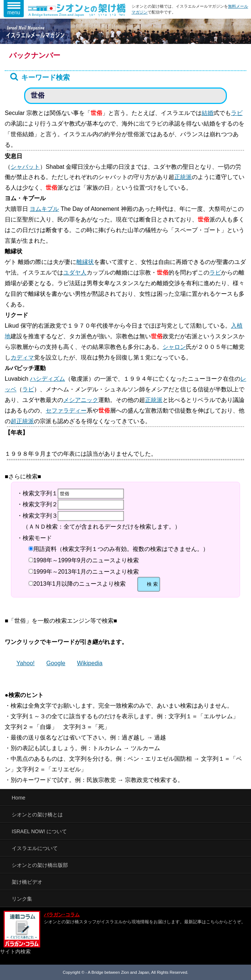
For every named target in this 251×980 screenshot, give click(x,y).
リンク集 (22, 899)
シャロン (174, 347)
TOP (235, 967)
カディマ (22, 357)
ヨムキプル (44, 209)
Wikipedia (90, 663)
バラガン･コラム (62, 915)
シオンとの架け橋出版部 (40, 865)
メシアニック (81, 400)
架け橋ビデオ (27, 882)
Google (56, 663)
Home (18, 798)
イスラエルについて (35, 848)
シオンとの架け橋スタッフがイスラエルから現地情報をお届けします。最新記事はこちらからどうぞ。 (145, 922)
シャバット (25, 167)
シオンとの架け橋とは (37, 815)
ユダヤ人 (75, 272)
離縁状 (85, 262)
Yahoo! (26, 663)
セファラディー (66, 410)
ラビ (237, 113)
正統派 (183, 177)
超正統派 (22, 421)
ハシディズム (47, 379)
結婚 (208, 113)
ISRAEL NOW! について (39, 831)
